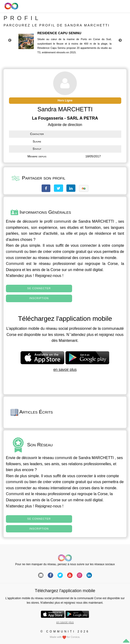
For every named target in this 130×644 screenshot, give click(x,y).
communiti (63, 221)
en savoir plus (65, 370)
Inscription (39, 298)
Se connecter (39, 288)
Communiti (15, 264)
